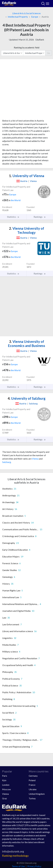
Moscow (6, 789)
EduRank (40, 40)
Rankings (40, 217)
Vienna (35, 459)
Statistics (13, 217)
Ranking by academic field (27, 47)
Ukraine (33, 789)
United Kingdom (37, 794)
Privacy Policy (34, 866)
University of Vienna (27, 176)
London (6, 785)
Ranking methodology (15, 856)
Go (49, 53)
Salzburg (7, 462)
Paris (5, 776)
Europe (35, 17)
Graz (5, 798)
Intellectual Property (18, 17)
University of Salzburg (27, 398)
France (32, 785)
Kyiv (4, 780)
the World (16, 200)
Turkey (32, 798)
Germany (33, 776)
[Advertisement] (26, 90)
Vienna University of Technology (27, 230)
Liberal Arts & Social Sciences (26, 13)
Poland (32, 780)
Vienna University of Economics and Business (26, 344)
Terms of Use (18, 866)
